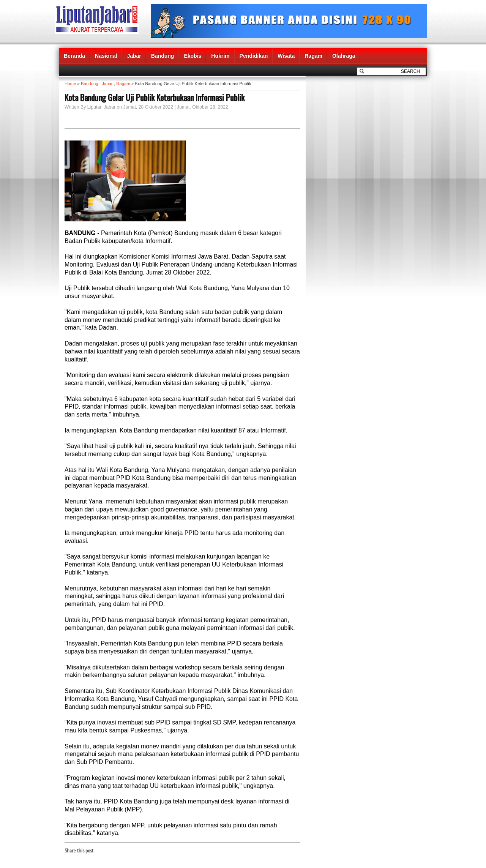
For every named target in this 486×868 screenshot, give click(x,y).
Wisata (286, 56)
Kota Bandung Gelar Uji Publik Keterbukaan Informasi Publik (155, 97)
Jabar (134, 56)
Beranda (74, 56)
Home (70, 84)
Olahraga (344, 56)
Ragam (313, 56)
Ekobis (193, 56)
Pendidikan (254, 56)
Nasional (106, 56)
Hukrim (220, 56)
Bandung (163, 56)
